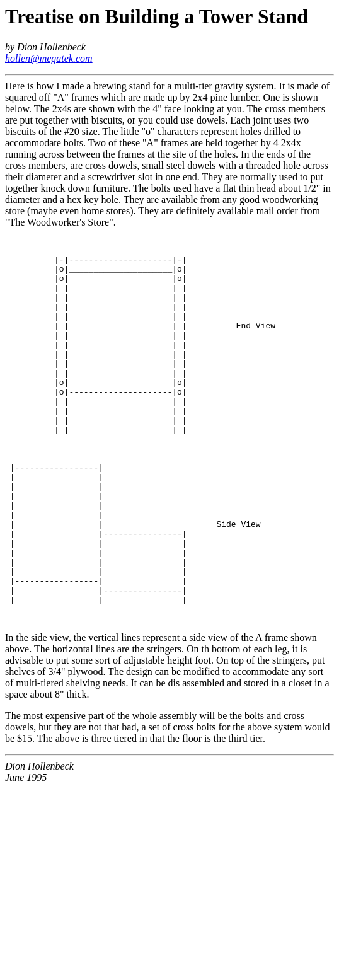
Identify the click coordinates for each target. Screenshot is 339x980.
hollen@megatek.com (49, 58)
